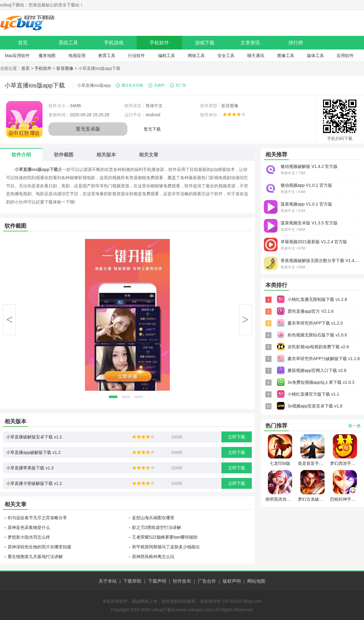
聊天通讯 (256, 56)
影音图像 (65, 68)
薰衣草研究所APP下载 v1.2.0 (315, 323)
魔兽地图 (47, 56)
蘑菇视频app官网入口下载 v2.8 (317, 370)
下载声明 (157, 581)
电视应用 (77, 56)
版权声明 (232, 581)
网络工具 (196, 56)
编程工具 (167, 56)
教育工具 (107, 56)
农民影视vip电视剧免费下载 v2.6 (318, 347)
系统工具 (68, 43)
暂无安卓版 (88, 129)
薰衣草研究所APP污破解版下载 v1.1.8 (324, 359)
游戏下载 (205, 43)
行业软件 (136, 56)
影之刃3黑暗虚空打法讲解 (157, 527)
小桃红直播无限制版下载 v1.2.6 (317, 299)
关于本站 (108, 581)
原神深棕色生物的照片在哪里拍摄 (39, 547)
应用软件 (345, 56)
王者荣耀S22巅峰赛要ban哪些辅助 (165, 537)
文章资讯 (250, 43)
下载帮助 (132, 581)
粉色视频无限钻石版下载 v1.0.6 (317, 335)
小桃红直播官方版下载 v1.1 (313, 394)
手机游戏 (114, 43)
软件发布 (182, 581)
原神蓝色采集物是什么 (29, 527)
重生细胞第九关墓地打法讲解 (35, 557)
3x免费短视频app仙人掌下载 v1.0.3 (321, 382)
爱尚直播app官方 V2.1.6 (311, 311)
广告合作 (207, 581)
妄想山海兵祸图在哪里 (153, 518)
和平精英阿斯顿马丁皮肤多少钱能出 (166, 547)
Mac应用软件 (17, 56)
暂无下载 (152, 129)
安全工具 (226, 56)
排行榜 (296, 43)
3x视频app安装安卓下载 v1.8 (315, 406)
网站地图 (256, 581)
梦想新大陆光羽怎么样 (29, 537)
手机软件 (159, 43)
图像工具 (286, 56)
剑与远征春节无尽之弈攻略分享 (37, 518)
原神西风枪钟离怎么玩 (153, 557)
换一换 (355, 426)
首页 (23, 43)
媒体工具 (315, 56)
